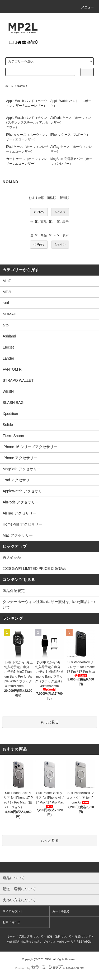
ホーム (9, 86)
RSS (79, 942)
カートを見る (61, 911)
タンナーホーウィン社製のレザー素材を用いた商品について (49, 604)
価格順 (51, 198)
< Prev (39, 212)
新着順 (64, 198)
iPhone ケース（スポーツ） (70, 135)
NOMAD (22, 86)
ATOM (88, 942)
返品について (83, 936)
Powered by (49, 968)
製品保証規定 (14, 591)
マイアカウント (13, 911)
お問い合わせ (11, 922)
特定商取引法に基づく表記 (23, 942)
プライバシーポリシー (56, 942)
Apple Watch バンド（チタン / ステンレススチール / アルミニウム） (27, 122)
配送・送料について (59, 936)
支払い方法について (31, 936)
